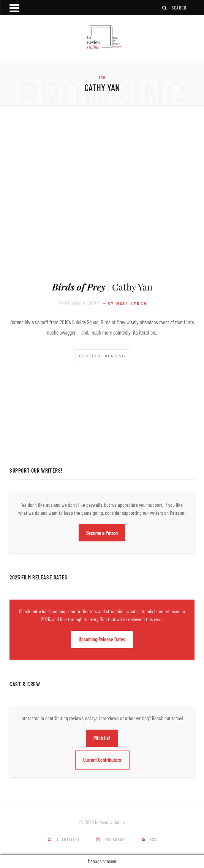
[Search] (165, 8)
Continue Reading (102, 356)
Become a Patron (102, 533)
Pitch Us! (102, 738)
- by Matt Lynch (125, 303)
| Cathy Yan (102, 287)
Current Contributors (102, 760)
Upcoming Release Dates (102, 639)
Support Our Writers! (36, 470)
